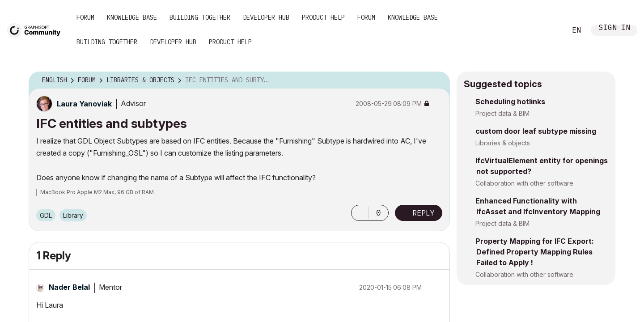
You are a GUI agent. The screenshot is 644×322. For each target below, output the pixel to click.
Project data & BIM (502, 113)
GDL (46, 215)
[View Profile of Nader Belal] (69, 287)
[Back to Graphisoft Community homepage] (37, 30)
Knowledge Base (132, 17)
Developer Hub (266, 17)
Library (73, 215)
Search (550, 30)
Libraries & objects (503, 143)
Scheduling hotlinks (510, 102)
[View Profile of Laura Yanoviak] (84, 104)
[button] (360, 213)
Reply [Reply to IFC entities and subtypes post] (424, 213)
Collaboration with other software (524, 183)
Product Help (323, 17)
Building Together (200, 17)
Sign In (614, 28)
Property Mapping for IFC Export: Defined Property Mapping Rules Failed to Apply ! (535, 252)
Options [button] (437, 80)
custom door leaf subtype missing (536, 131)
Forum (85, 17)
